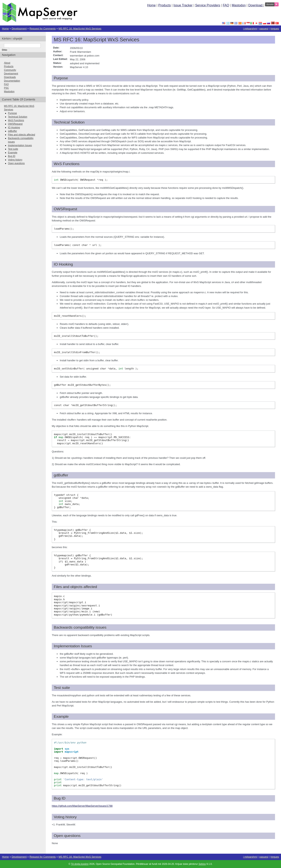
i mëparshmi (250, 29)
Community (10, 70)
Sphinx (202, 864)
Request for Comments (43, 29)
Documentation (12, 81)
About (7, 63)
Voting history (15, 160)
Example (13, 153)
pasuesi (264, 29)
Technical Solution (18, 117)
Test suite (13, 149)
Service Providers (208, 5)
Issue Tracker (183, 5)
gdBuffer (12, 131)
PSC (6, 88)
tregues (275, 29)
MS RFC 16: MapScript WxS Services (80, 29)
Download (256, 5)
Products (165, 5)
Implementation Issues (20, 145)
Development (19, 29)
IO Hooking (14, 128)
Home (151, 5)
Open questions (16, 163)
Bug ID (12, 156)
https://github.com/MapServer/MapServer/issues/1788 (82, 806)
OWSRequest (15, 124)
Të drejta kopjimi (80, 864)
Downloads (10, 77)
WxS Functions (16, 120)
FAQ (226, 5)
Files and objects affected (22, 135)
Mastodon (239, 5)
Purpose (12, 113)
